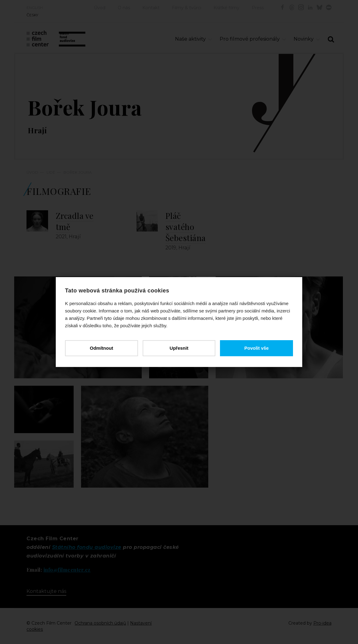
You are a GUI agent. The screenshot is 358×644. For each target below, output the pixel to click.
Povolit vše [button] (256, 348)
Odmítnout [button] (101, 348)
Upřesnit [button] (179, 348)
